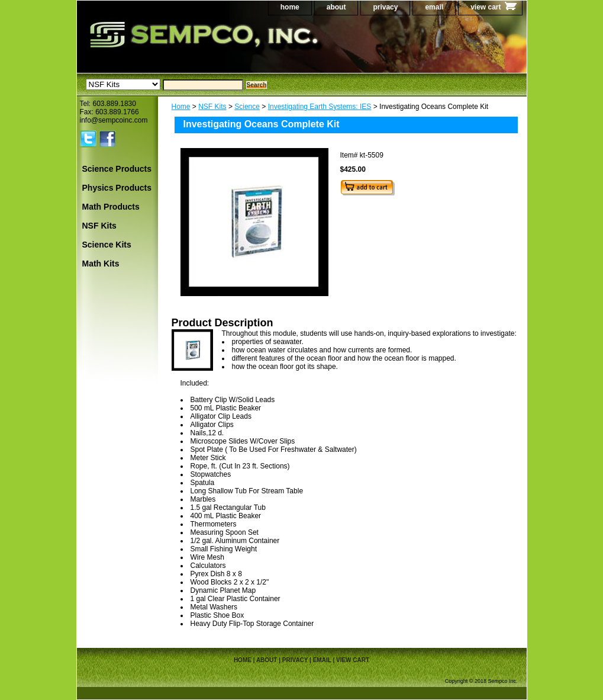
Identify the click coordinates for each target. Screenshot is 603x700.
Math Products (111, 207)
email (434, 7)
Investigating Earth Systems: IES (320, 107)
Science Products (117, 169)
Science (247, 107)
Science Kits (107, 245)
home (290, 7)
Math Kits (101, 264)
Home (181, 107)
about (336, 7)
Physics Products (117, 188)
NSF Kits (212, 107)
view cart (486, 7)
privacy (385, 7)
